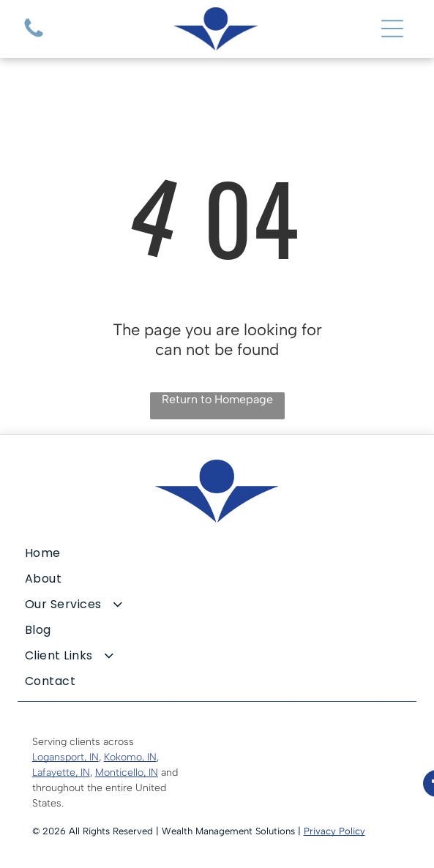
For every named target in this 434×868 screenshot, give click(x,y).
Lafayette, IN (61, 772)
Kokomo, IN (130, 757)
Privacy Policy (334, 831)
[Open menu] (392, 29)
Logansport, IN (66, 757)
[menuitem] (217, 553)
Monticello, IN (127, 772)
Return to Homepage (217, 399)
